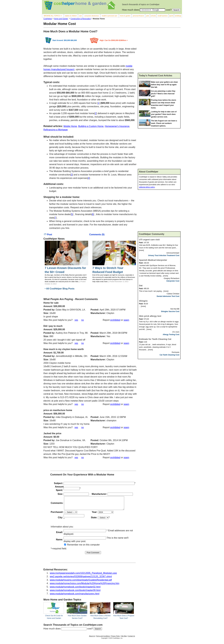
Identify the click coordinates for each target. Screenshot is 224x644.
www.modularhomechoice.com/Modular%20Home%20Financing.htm (85, 586)
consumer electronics (92, 16)
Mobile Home (70, 126)
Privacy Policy (115, 639)
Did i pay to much (53, 326)
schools (153, 16)
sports (171, 16)
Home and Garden (61, 19)
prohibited (115, 320)
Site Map (124, 639)
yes (76, 320)
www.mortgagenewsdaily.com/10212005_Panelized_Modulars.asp (83, 576)
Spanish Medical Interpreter (153, 260)
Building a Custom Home (91, 126)
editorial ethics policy (147, 187)
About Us (92, 639)
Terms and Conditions (103, 639)
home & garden (125, 16)
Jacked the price (52, 433)
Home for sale (51, 303)
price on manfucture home (58, 410)
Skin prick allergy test (150, 316)
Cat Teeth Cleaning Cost (169, 355)
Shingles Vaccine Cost (170, 311)
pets (148, 16)
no (83, 320)
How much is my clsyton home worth (64, 349)
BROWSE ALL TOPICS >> (53, 16)
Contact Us (131, 639)
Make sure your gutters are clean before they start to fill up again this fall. (164, 85)
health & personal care (110, 16)
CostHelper (48, 19)
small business (163, 16)
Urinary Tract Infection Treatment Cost (164, 255)
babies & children (71, 16)
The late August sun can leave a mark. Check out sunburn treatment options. (164, 123)
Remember (71, 547)
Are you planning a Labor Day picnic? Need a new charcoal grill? (163, 94)
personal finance (138, 16)
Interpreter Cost (173, 281)
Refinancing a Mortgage (56, 130)
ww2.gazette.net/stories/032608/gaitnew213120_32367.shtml (81, 579)
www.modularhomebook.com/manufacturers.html (75, 596)
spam (126, 320)
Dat (141, 285)
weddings (178, 16)
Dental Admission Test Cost (168, 296)
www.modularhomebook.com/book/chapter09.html (75, 593)
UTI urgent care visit (149, 240)
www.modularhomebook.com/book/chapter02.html (75, 589)
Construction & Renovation (81, 19)
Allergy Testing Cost (171, 335)
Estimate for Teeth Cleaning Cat (155, 339)
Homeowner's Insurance (117, 126)
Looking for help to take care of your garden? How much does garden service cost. (164, 114)
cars (80, 16)
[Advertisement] (159, 51)
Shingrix (143, 301)
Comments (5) (97, 235)
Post (48, 235)
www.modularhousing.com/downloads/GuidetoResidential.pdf (81, 582)
